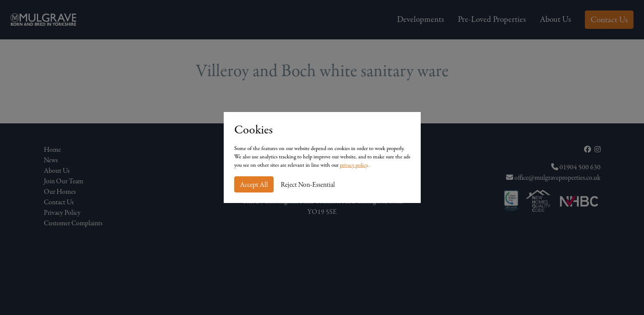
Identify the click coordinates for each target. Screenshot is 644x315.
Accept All (254, 185)
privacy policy (354, 165)
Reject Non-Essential (308, 185)
